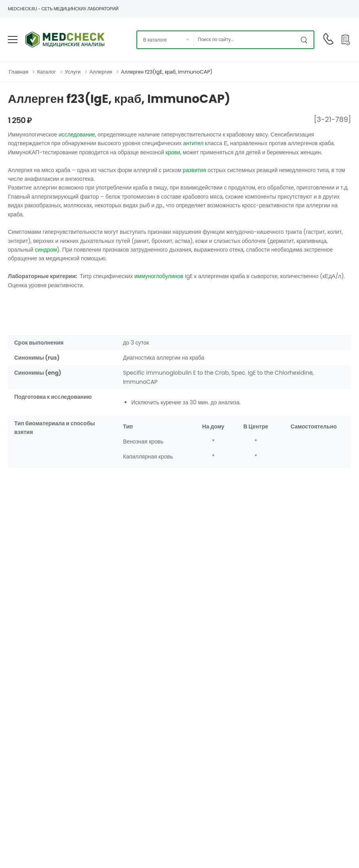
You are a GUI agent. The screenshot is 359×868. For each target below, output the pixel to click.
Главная (18, 72)
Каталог (46, 72)
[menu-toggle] (13, 40)
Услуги (73, 72)
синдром (46, 250)
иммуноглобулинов (159, 276)
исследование (77, 135)
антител (193, 143)
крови (173, 152)
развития (194, 170)
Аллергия (101, 72)
